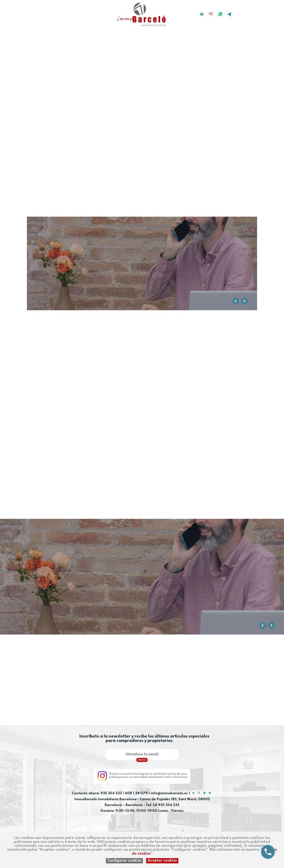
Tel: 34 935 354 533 (162, 805)
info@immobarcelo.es (169, 794)
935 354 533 (111, 794)
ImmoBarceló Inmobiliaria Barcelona (106, 799)
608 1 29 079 (136, 794)
